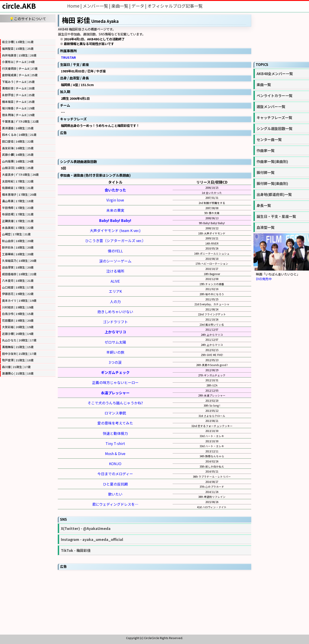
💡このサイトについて (28, 19)
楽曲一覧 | (121, 6)
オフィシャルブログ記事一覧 (175, 6)
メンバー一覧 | (97, 6)
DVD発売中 (264, 279)
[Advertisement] (28, 30)
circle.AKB (19, 6)
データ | (139, 6)
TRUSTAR (68, 57)
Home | (75, 6)
